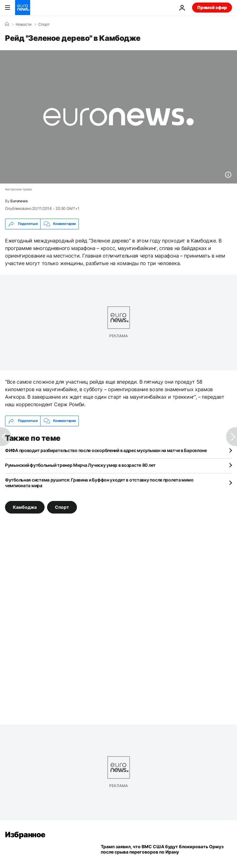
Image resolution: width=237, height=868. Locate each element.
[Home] (7, 24)
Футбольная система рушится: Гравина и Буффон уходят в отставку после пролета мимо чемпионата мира (99, 483)
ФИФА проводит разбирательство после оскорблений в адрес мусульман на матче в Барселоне (106, 450)
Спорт (44, 24)
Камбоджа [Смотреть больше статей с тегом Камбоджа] (25, 507)
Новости (24, 24)
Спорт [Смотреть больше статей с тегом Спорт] (62, 507)
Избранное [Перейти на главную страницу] (25, 835)
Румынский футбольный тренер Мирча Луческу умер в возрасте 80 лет (80, 465)
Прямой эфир (212, 7)
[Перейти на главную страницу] (23, 8)
